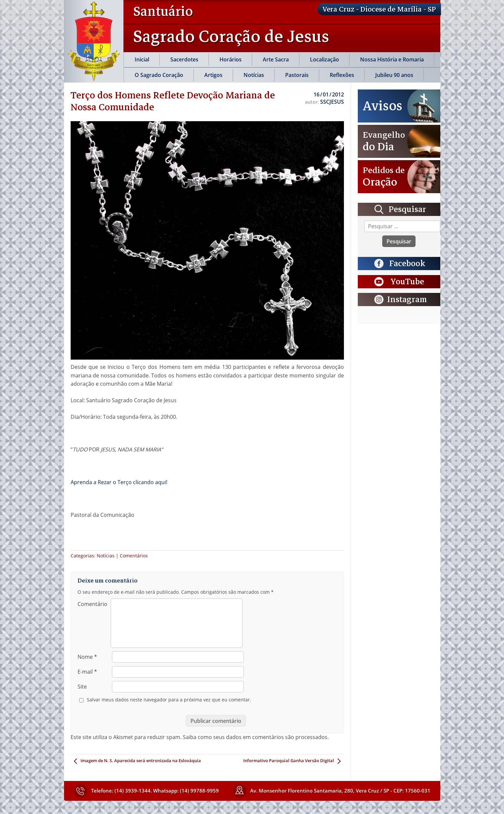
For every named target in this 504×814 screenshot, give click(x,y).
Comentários (134, 556)
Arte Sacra (276, 59)
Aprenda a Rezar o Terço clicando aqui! (119, 482)
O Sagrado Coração (159, 75)
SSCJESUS (332, 102)
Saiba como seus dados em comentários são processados (255, 737)
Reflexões (342, 75)
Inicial (142, 59)
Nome (87, 657)
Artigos (213, 75)
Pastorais (297, 75)
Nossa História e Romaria (392, 59)
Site (82, 687)
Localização (324, 59)
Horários (231, 59)
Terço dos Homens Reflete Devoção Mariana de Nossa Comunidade (173, 101)
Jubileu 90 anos (394, 75)
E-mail (87, 672)
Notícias (254, 75)
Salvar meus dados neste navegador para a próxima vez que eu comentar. (169, 700)
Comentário (92, 604)
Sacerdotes (184, 59)
